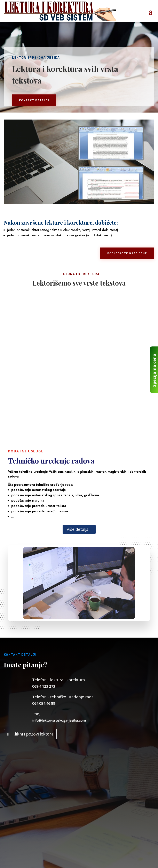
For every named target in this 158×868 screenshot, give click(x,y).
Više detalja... (79, 529)
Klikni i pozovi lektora (33, 734)
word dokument (99, 235)
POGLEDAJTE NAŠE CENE (127, 253)
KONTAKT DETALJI (34, 100)
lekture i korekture (69, 222)
